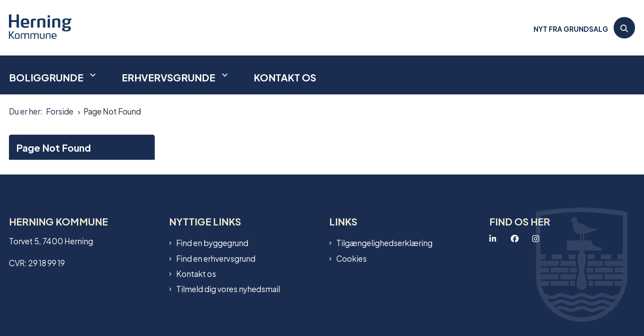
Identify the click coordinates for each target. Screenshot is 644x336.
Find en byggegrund (212, 242)
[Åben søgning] (624, 28)
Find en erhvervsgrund (216, 258)
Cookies (352, 258)
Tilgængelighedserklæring (384, 242)
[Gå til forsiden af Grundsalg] (40, 28)
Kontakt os (285, 77)
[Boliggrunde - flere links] (92, 75)
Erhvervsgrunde (168, 77)
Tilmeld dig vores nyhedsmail (228, 289)
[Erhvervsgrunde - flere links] (224, 75)
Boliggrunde (46, 77)
